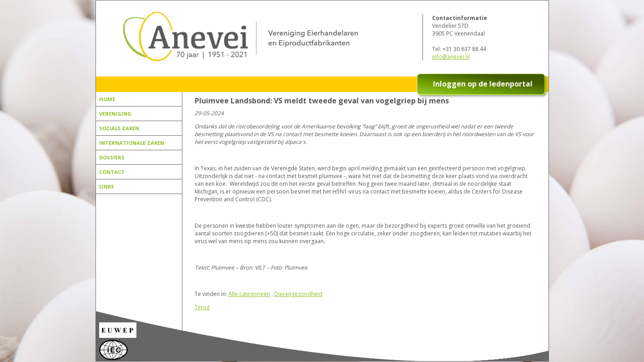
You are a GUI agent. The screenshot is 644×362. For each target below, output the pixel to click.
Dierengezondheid (298, 294)
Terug (202, 307)
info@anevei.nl (451, 57)
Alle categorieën (249, 294)
